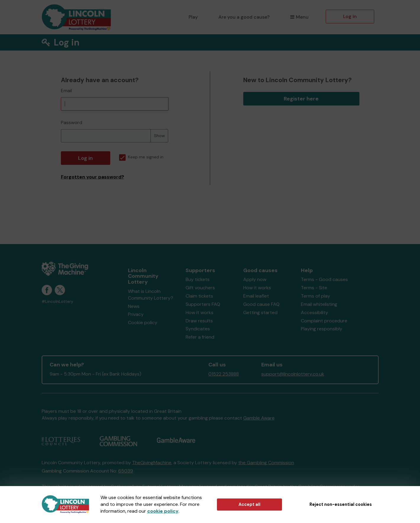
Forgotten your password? (93, 177)
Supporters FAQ (203, 304)
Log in (350, 16)
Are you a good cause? (244, 17)
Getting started (260, 312)
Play (193, 17)
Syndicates (198, 329)
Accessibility (314, 312)
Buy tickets (198, 279)
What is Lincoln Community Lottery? (151, 295)
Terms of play (316, 296)
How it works (200, 312)
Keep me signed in (141, 157)
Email (66, 91)
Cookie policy (143, 323)
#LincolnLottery (57, 302)
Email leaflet (256, 296)
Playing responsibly (322, 329)
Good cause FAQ (261, 304)
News (134, 306)
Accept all (249, 504)
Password (72, 122)
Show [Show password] (159, 136)
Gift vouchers (200, 288)
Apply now (255, 279)
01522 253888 (224, 374)
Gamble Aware (259, 418)
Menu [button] (299, 17)
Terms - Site (314, 288)
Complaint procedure (324, 321)
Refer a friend (200, 337)
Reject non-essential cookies (341, 504)
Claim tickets (199, 296)
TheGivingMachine (152, 463)
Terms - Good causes (324, 279)
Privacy (136, 314)
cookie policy (163, 511)
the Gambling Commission (266, 463)
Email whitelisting (319, 304)
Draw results (199, 321)
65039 (126, 471)
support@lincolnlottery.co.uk (293, 374)
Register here (301, 99)
